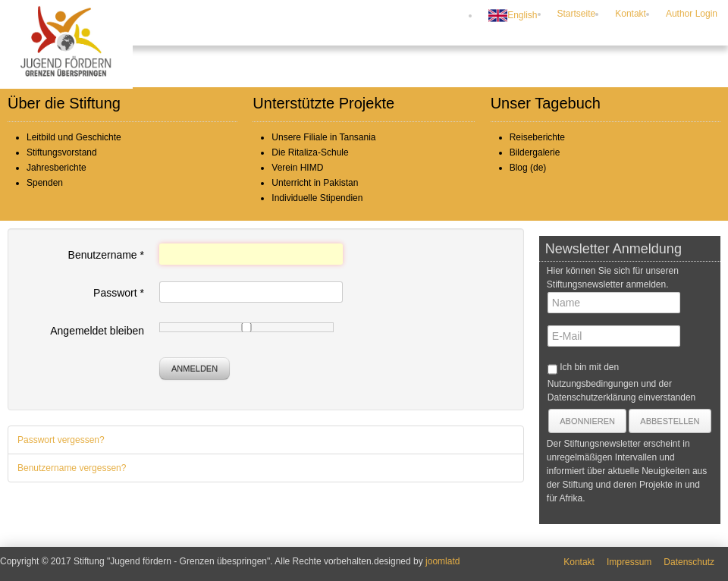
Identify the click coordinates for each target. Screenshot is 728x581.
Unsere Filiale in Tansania (323, 137)
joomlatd (442, 561)
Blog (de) (528, 168)
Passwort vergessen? (61, 440)
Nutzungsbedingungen (593, 384)
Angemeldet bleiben (97, 331)
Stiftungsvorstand (62, 152)
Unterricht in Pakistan (315, 183)
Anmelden (195, 369)
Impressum (629, 562)
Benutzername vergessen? (72, 468)
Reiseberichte (537, 137)
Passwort (119, 293)
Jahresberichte (56, 168)
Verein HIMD (297, 168)
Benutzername (106, 255)
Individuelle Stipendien (317, 198)
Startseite (577, 14)
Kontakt (631, 14)
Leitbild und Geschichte (74, 137)
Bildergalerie (535, 152)
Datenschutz (689, 562)
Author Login (692, 14)
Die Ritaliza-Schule (310, 152)
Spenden (45, 183)
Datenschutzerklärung (592, 397)
